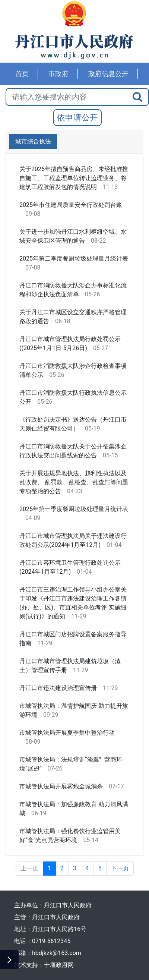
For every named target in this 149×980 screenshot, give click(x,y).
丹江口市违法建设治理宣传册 (58, 688)
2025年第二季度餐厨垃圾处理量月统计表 (74, 259)
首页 (22, 74)
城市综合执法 (33, 141)
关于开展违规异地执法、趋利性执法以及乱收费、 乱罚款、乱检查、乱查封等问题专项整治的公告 (74, 482)
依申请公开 (77, 118)
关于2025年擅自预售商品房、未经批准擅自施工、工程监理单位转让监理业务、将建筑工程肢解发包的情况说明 (74, 178)
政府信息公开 (108, 74)
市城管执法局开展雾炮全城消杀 (61, 786)
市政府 (58, 74)
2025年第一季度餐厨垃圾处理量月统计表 (74, 509)
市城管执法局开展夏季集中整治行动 (67, 733)
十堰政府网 (59, 965)
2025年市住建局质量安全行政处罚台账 (71, 205)
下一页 (120, 868)
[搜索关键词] (66, 97)
